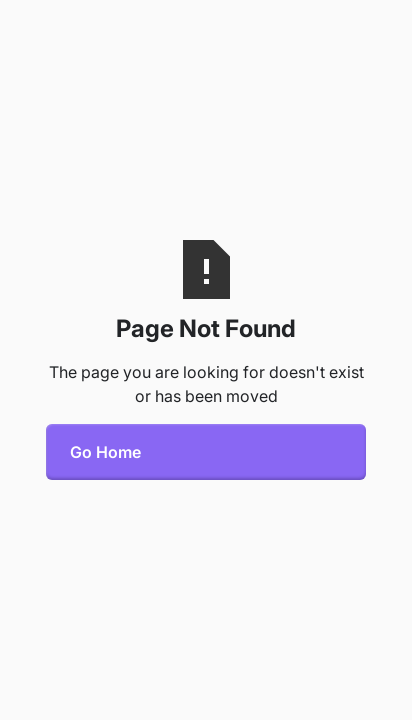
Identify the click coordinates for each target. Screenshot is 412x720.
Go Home (105, 452)
